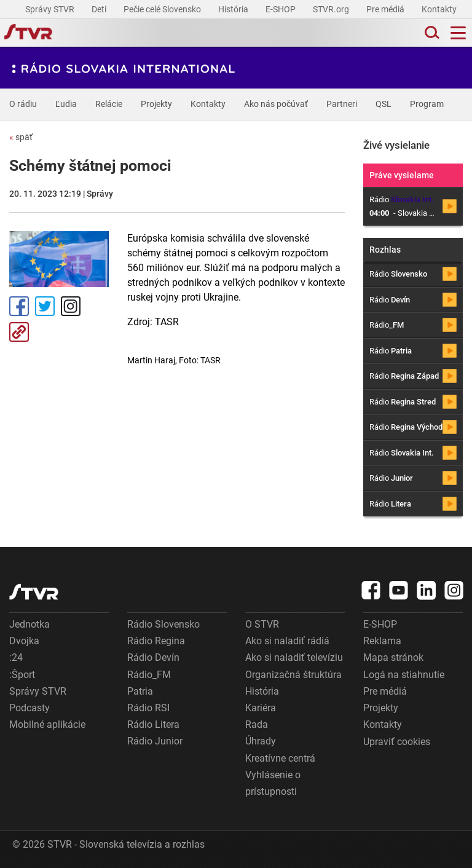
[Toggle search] (431, 33)
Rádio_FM (149, 675)
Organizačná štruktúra (293, 675)
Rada (257, 724)
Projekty (156, 104)
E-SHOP (281, 9)
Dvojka (24, 641)
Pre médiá (386, 9)
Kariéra (261, 708)
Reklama (382, 641)
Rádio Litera (153, 724)
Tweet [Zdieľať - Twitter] (45, 306)
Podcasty (29, 708)
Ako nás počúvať (276, 104)
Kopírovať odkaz (19, 332)
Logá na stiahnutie (404, 675)
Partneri (342, 104)
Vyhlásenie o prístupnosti (273, 783)
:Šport (22, 675)
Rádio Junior (155, 741)
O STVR (262, 624)
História (234, 9)
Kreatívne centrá (280, 758)
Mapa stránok (393, 657)
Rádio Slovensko (163, 624)
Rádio (398, 274)
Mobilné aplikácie (47, 724)
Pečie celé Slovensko (163, 9)
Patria (140, 691)
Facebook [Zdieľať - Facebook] (19, 306)
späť (21, 137)
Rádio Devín (153, 657)
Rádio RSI (148, 708)
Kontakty (439, 9)
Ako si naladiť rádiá (287, 641)
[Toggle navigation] (458, 33)
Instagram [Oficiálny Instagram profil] (71, 306)
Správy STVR (51, 9)
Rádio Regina (156, 641)
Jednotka (29, 624)
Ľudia (66, 104)
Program (427, 104)
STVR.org (332, 9)
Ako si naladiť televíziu (294, 657)
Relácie (109, 104)
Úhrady (261, 741)
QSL (383, 104)
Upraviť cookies (397, 742)
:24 (16, 657)
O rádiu (23, 104)
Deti (100, 9)
